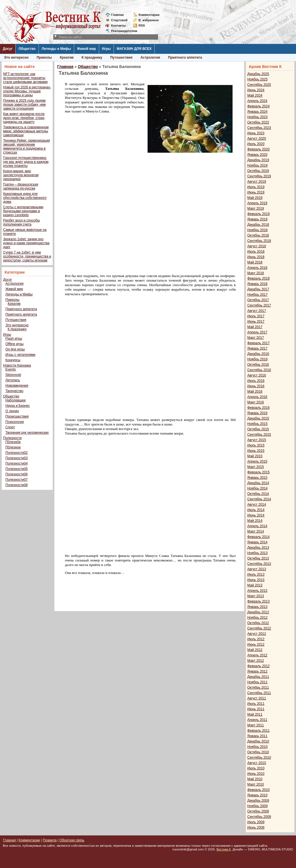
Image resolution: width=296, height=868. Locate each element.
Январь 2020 (257, 155)
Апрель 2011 (257, 720)
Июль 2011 (256, 704)
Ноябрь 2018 (257, 230)
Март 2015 (256, 467)
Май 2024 (255, 95)
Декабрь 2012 (258, 612)
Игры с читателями (20, 355)
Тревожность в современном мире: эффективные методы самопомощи (26, 131)
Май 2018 (255, 262)
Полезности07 (17, 480)
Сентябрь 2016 (259, 370)
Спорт (10, 427)
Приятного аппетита (185, 58)
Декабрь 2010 (258, 741)
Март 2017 (256, 338)
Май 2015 (255, 456)
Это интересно (16, 58)
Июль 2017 (256, 316)
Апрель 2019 (257, 203)
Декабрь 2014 (258, 483)
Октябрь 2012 (258, 623)
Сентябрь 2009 (259, 817)
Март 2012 (256, 661)
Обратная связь (72, 840)
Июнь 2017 (256, 322)
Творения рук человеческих (27, 433)
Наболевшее (16, 400)
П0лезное (13, 447)
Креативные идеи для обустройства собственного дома (25, 198)
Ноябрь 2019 (257, 165)
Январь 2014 (257, 542)
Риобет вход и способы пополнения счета (22, 222)
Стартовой (119, 20)
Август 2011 (257, 698)
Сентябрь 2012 (259, 628)
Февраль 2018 (258, 278)
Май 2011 (255, 714)
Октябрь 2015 (258, 429)
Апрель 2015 (257, 461)
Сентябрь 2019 (259, 176)
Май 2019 (255, 198)
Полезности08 (17, 485)
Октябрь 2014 (258, 494)
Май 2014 (255, 521)
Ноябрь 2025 (257, 79)
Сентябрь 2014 (259, 499)
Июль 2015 (256, 445)
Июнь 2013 (256, 580)
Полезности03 (17, 458)
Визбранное (149, 20)
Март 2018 (256, 273)
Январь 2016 (257, 413)
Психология (15, 422)
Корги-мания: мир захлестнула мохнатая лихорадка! (21, 175)
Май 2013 (255, 585)
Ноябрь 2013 (257, 553)
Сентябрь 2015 (259, 435)
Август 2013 (257, 569)
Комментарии (149, 15)
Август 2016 (257, 375)
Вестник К (224, 849)
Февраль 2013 (258, 601)
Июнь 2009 (256, 827)
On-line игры (15, 349)
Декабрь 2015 (258, 418)
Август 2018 (257, 246)
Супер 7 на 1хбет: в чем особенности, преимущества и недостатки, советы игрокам (27, 256)
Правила (50, 840)
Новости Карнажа (17, 365)
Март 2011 (256, 725)
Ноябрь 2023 (257, 117)
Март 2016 (256, 402)
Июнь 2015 (256, 451)
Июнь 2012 (256, 644)
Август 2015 (257, 440)
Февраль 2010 (258, 790)
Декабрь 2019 (258, 160)
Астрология (150, 58)
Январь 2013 (257, 607)
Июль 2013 (256, 575)
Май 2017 (255, 327)
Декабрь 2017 (258, 289)
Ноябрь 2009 (257, 806)
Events (11, 369)
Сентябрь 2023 (259, 128)
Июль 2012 (256, 639)
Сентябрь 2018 (259, 241)
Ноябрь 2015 (257, 424)
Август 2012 (257, 634)
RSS (142, 25)
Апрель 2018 (257, 268)
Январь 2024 (257, 112)
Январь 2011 (257, 736)
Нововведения (17, 386)
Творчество (14, 391)
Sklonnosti (13, 375)
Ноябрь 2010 (257, 747)
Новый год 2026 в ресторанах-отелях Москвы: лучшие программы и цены (27, 91)
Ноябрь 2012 (257, 618)
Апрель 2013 (257, 591)
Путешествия (121, 58)
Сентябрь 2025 (259, 85)
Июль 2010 (256, 768)
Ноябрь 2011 (257, 682)
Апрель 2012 (257, 655)
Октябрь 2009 (258, 811)
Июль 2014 (256, 510)
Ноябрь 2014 (257, 488)
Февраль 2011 (258, 731)
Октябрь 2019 (258, 171)
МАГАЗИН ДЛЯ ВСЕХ (134, 49)
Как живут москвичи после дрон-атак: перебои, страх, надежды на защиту (24, 118)
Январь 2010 (257, 795)
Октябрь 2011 (258, 688)
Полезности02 (17, 453)
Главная (117, 15)
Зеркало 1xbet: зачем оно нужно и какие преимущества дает (26, 243)
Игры (106, 49)
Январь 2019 (257, 219)
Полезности (12, 438)
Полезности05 (17, 469)
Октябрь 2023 (258, 122)
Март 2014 (256, 531)
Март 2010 (256, 784)
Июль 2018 (256, 252)
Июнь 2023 (256, 133)
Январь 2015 (257, 478)
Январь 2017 (257, 348)
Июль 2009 (256, 822)
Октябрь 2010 (258, 752)
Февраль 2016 (258, 408)
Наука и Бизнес (18, 406)
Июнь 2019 (256, 192)
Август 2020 (257, 139)
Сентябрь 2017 (259, 305)
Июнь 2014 (256, 515)
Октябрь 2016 (258, 365)
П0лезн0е (13, 442)
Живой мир (87, 49)
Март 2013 (256, 596)
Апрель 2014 (257, 526)
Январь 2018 (257, 284)
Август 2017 (257, 311)
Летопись (13, 380)
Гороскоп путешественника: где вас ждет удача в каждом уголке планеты (26, 162)
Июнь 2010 (256, 774)
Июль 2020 (256, 144)
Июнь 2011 (256, 709)
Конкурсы (13, 360)
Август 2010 (257, 763)
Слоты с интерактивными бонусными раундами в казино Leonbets (23, 211)
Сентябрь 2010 (259, 758)
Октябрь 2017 (258, 300)
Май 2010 (255, 779)
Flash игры (14, 339)
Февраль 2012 (258, 666)
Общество (27, 49)
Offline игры (14, 344)
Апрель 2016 (257, 397)
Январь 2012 (257, 671)
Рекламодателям (122, 31)
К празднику (92, 58)
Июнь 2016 (256, 386)
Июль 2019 (256, 187)
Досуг (8, 49)
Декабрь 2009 (258, 801)
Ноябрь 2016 (257, 359)
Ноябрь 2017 (257, 295)
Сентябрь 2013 (259, 564)
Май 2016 (255, 392)
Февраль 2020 (258, 149)
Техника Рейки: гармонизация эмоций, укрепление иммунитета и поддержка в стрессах (26, 146)
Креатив (67, 58)
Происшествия (17, 416)
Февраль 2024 (258, 106)
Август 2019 (257, 182)
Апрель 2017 (257, 332)
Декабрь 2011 (258, 677)
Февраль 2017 (258, 343)
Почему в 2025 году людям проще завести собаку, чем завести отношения (24, 105)
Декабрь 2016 (258, 354)
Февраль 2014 (258, 537)
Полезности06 (17, 474)
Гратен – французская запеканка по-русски (21, 186)
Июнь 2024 (256, 90)
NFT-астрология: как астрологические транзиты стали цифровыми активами (25, 78)
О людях (12, 411)
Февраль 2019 (258, 214)
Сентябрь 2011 (259, 693)
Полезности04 (17, 463)
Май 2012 (255, 650)
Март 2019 (256, 209)
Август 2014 (257, 505)
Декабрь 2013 (258, 548)
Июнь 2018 (256, 257)
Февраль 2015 (258, 472)
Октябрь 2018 (258, 235)
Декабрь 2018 (258, 225)
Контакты (118, 25)
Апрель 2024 (257, 101)
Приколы (44, 58)
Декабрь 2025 (258, 74)
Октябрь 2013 (258, 558)
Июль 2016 (256, 381)
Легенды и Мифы (56, 49)
